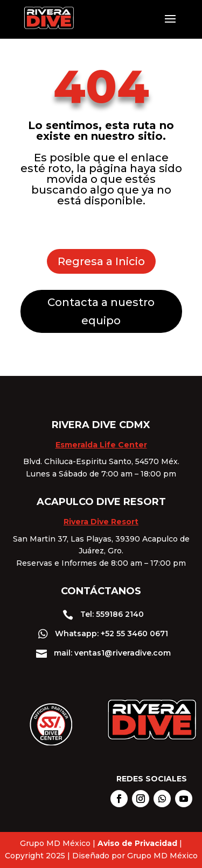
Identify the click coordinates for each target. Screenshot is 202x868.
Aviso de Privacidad (137, 843)
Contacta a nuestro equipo (101, 311)
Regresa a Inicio (101, 261)
